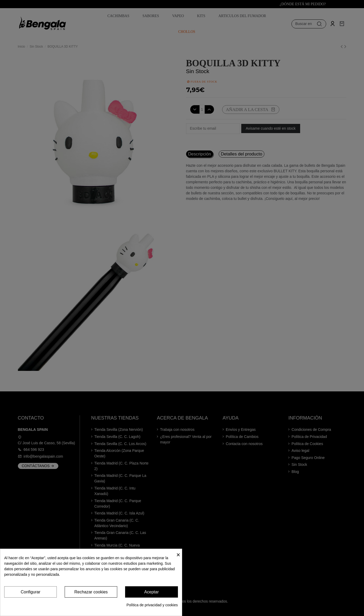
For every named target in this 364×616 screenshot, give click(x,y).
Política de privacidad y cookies (152, 605)
